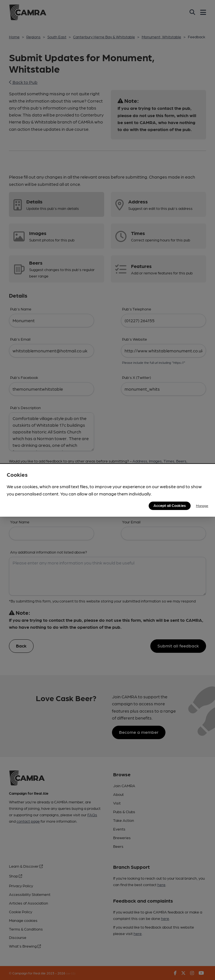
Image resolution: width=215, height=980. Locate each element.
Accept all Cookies (170, 505)
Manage (202, 506)
